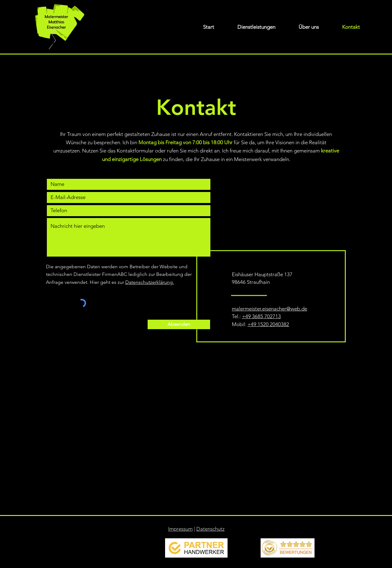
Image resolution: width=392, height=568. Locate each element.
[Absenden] (179, 324)
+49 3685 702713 (261, 316)
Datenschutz (210, 529)
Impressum (180, 529)
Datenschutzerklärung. (150, 282)
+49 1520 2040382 (268, 324)
